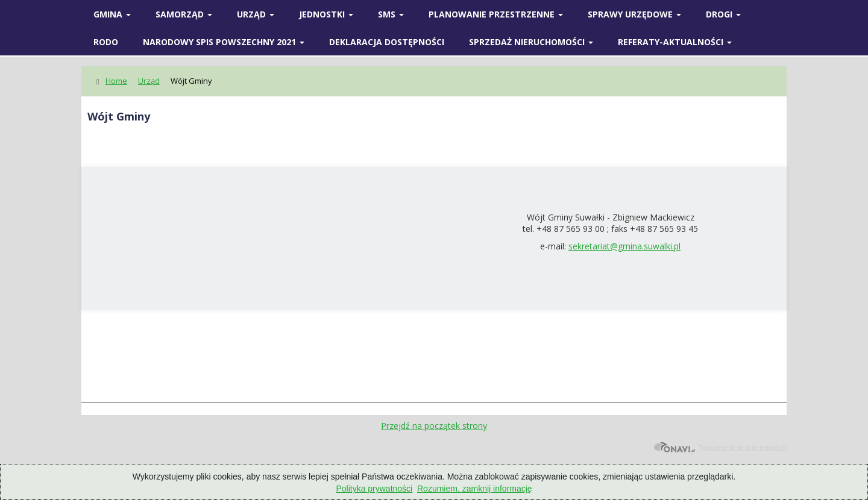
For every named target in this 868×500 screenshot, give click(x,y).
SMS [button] (391, 14)
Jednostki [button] (326, 14)
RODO (106, 42)
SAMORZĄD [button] (184, 14)
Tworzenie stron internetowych (720, 448)
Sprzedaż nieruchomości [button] (531, 42)
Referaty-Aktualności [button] (675, 42)
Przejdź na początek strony (434, 426)
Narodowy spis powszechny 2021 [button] (224, 42)
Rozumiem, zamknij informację (475, 489)
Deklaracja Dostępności (387, 42)
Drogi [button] (723, 14)
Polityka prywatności (374, 489)
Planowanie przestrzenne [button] (496, 14)
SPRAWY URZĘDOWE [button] (634, 14)
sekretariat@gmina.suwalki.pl (624, 246)
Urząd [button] (256, 14)
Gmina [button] (112, 14)
